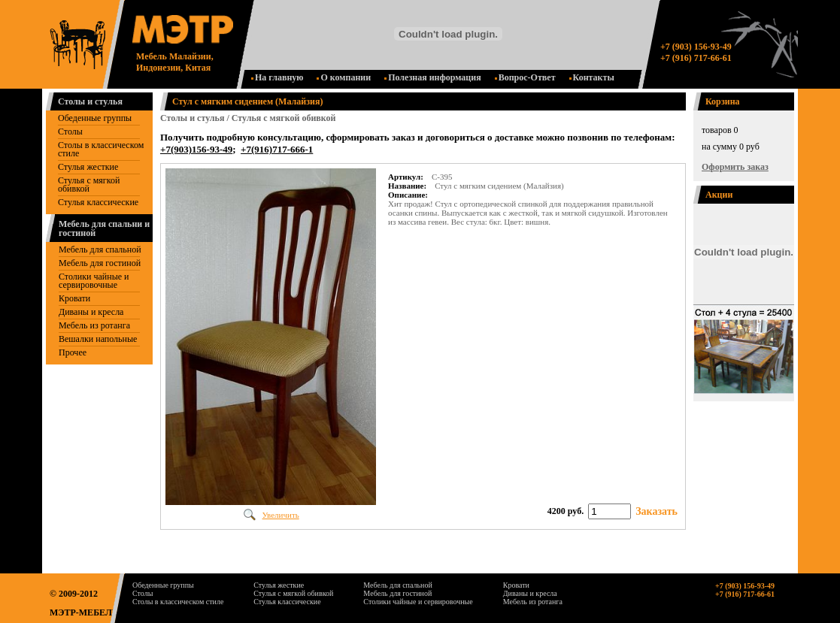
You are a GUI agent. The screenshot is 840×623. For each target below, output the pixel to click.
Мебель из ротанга (94, 325)
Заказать (657, 511)
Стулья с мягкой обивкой (89, 184)
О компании (344, 77)
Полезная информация (433, 77)
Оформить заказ (735, 167)
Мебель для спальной (100, 250)
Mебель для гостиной (100, 263)
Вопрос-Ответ (525, 77)
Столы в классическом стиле (101, 149)
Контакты (592, 77)
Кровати (74, 298)
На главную (277, 77)
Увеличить (281, 515)
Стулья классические (98, 202)
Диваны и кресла (91, 312)
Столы (70, 132)
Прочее (73, 352)
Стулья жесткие (88, 167)
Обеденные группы (95, 118)
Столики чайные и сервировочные (94, 281)
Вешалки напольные (98, 339)
